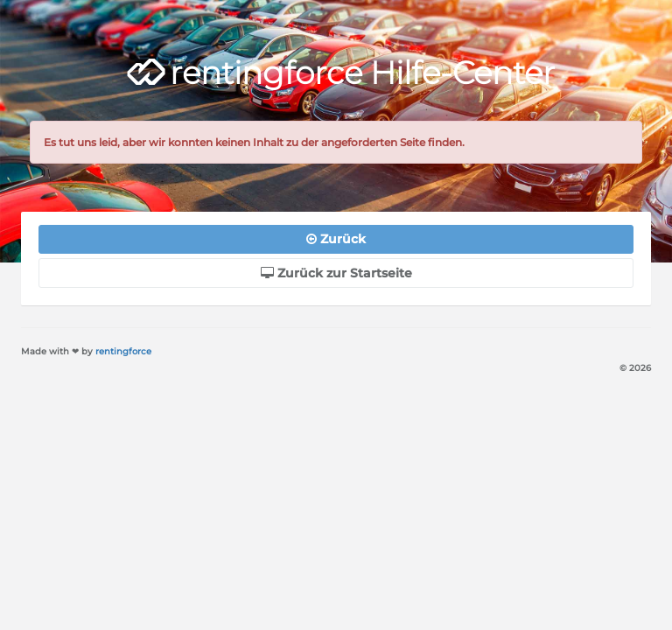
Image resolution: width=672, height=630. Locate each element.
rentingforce (123, 351)
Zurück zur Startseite (336, 273)
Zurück (336, 239)
